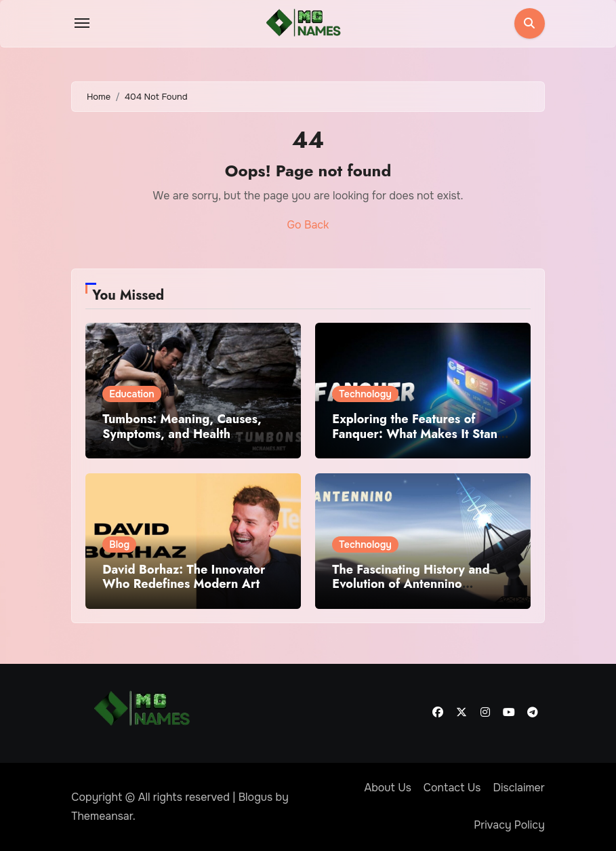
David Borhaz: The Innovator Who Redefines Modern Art (184, 577)
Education (131, 394)
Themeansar (102, 816)
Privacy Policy (509, 825)
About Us (387, 788)
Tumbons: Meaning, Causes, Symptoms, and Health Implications (182, 434)
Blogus (256, 797)
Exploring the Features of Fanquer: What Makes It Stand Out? (418, 434)
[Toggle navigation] (82, 23)
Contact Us (452, 788)
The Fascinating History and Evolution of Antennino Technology (411, 584)
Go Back (308, 225)
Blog (119, 545)
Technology (365, 394)
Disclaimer (518, 788)
